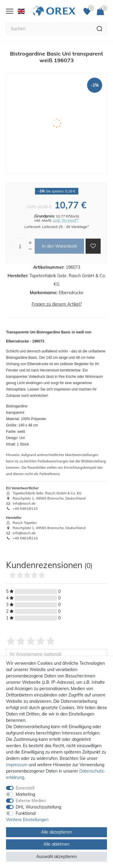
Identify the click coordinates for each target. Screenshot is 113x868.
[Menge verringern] (30, 249)
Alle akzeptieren (56, 832)
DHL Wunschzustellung (38, 807)
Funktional (26, 813)
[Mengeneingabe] (20, 246)
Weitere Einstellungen (27, 820)
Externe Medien (31, 801)
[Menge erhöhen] (30, 243)
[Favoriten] (89, 11)
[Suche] (100, 29)
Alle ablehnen (56, 844)
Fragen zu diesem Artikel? (57, 304)
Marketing (25, 794)
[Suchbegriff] (49, 29)
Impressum (17, 765)
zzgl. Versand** (66, 220)
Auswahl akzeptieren (56, 857)
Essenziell (25, 788)
